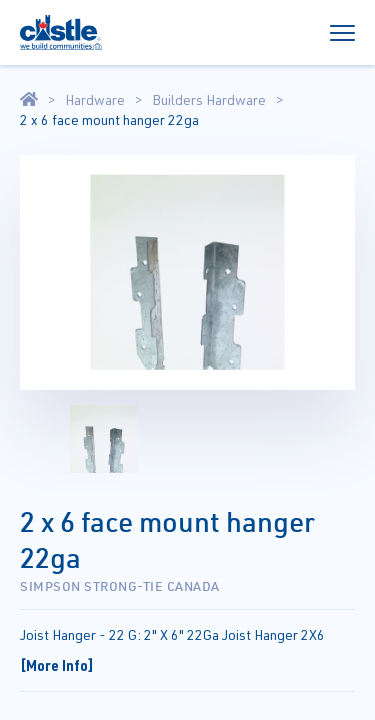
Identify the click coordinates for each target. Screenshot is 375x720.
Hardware (95, 100)
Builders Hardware (209, 100)
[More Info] (57, 665)
